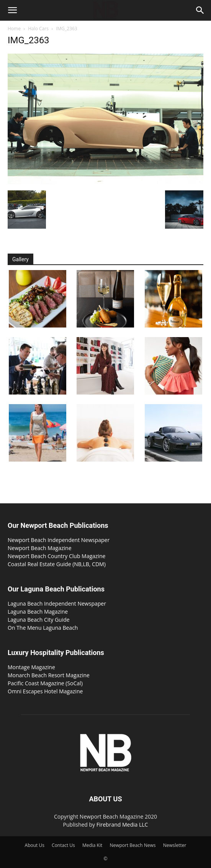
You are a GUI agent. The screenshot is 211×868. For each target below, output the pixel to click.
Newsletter (175, 845)
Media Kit (92, 845)
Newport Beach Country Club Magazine (56, 556)
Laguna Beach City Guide (39, 620)
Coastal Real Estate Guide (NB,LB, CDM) (57, 564)
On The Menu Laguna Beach (43, 628)
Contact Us (63, 845)
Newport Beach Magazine (40, 548)
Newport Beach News (132, 845)
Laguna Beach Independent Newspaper (57, 604)
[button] (12, 10)
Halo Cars (38, 29)
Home (14, 29)
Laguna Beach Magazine (38, 612)
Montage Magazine (31, 667)
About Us (35, 845)
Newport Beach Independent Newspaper (59, 540)
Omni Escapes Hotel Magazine (45, 691)
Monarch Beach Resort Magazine (49, 675)
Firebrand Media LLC (122, 825)
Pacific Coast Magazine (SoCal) (45, 683)
